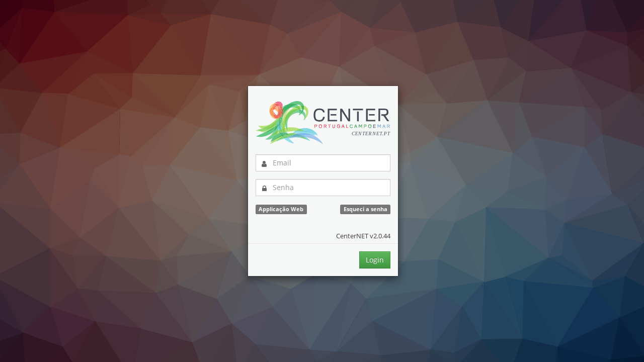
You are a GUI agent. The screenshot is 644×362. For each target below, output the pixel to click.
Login (375, 260)
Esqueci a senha (366, 209)
